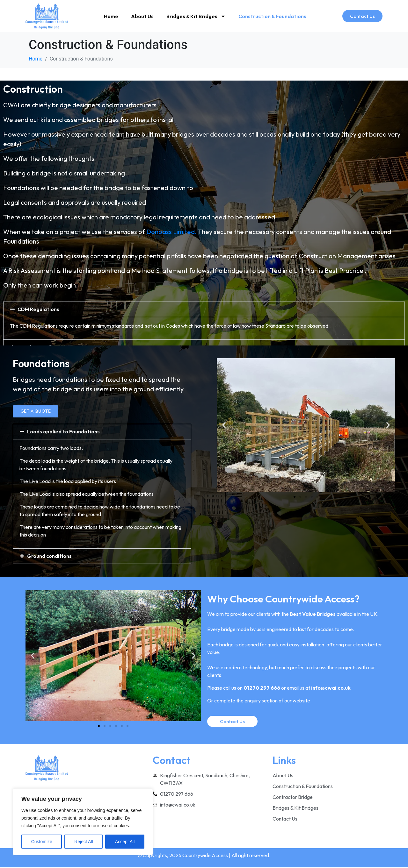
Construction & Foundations (272, 16)
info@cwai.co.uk (331, 688)
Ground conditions (49, 556)
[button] (204, 309)
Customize (42, 842)
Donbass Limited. (171, 232)
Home (111, 16)
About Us (142, 16)
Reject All (84, 842)
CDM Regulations (38, 309)
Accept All (125, 842)
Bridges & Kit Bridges (196, 16)
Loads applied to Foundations (63, 432)
